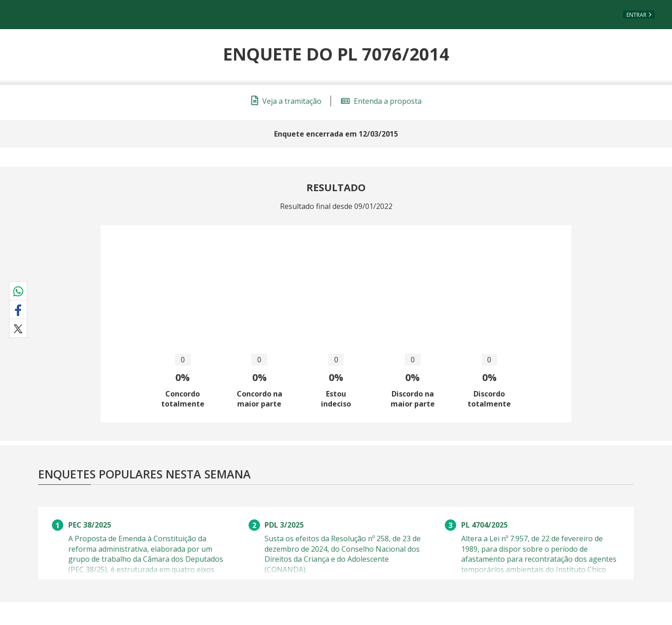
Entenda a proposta (381, 101)
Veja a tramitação (286, 101)
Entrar (636, 15)
